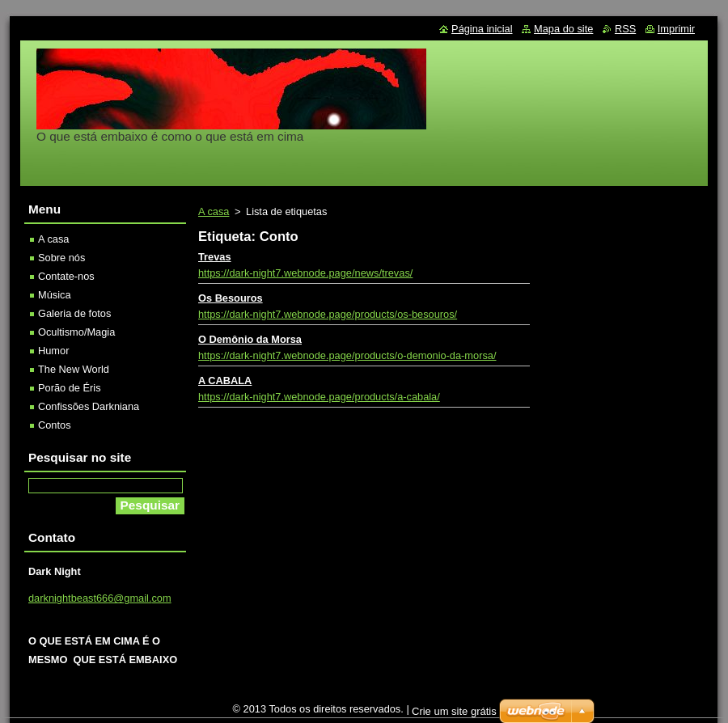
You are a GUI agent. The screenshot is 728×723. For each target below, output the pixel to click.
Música (55, 295)
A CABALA (225, 381)
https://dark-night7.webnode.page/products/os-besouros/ (328, 314)
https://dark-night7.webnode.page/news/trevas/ (305, 273)
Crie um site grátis (454, 715)
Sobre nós (61, 258)
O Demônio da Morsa (250, 339)
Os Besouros (231, 298)
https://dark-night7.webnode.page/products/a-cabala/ (319, 397)
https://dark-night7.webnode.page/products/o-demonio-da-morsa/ (347, 355)
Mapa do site (563, 29)
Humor (53, 351)
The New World (74, 369)
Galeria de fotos (74, 313)
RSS (625, 29)
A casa (214, 211)
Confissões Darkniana (89, 406)
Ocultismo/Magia (76, 332)
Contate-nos (66, 276)
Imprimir (676, 29)
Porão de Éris (70, 388)
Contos (55, 425)
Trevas (215, 257)
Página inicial (482, 29)
